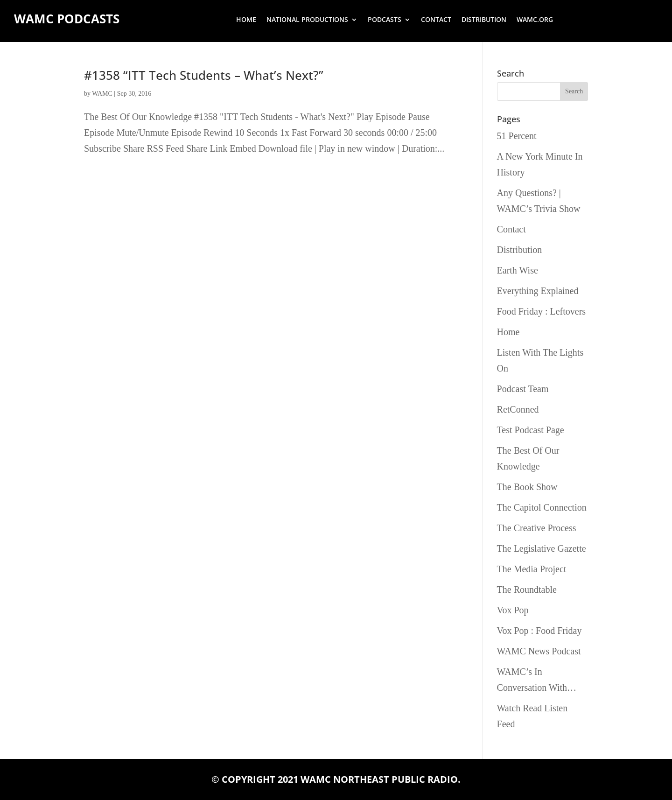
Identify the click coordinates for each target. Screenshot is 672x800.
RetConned (518, 409)
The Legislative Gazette (542, 548)
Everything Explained (538, 291)
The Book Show (527, 487)
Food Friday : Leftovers (542, 311)
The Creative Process (537, 528)
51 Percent (517, 136)
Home (246, 20)
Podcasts (385, 20)
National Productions (307, 20)
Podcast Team (523, 389)
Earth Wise (518, 270)
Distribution (484, 20)
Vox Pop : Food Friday (539, 631)
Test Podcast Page (531, 430)
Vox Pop (513, 610)
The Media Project (532, 569)
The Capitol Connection (542, 507)
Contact (436, 20)
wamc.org (535, 20)
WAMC (102, 94)
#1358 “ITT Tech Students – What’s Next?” (204, 75)
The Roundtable (527, 589)
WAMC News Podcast (539, 651)
